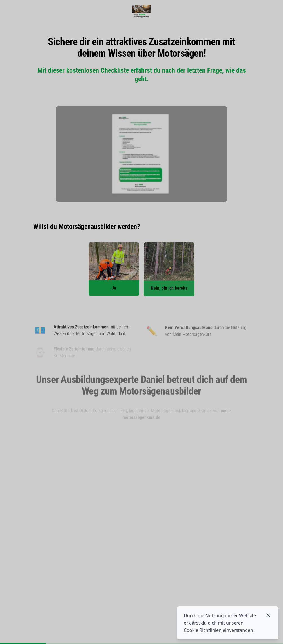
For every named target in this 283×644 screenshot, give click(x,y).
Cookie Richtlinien (203, 630)
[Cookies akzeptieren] (268, 615)
